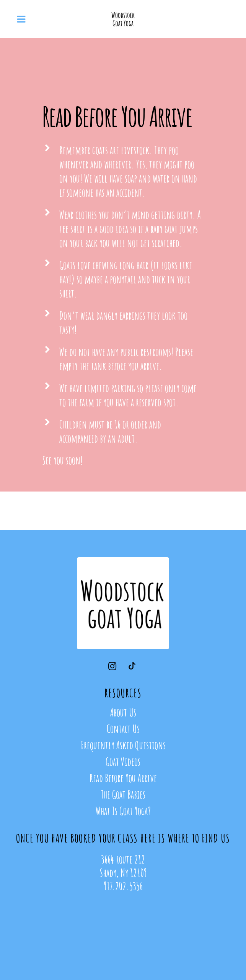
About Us (123, 713)
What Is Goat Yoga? (123, 811)
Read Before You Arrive (123, 778)
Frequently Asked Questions (123, 746)
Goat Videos (123, 762)
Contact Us (123, 729)
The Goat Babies (123, 795)
